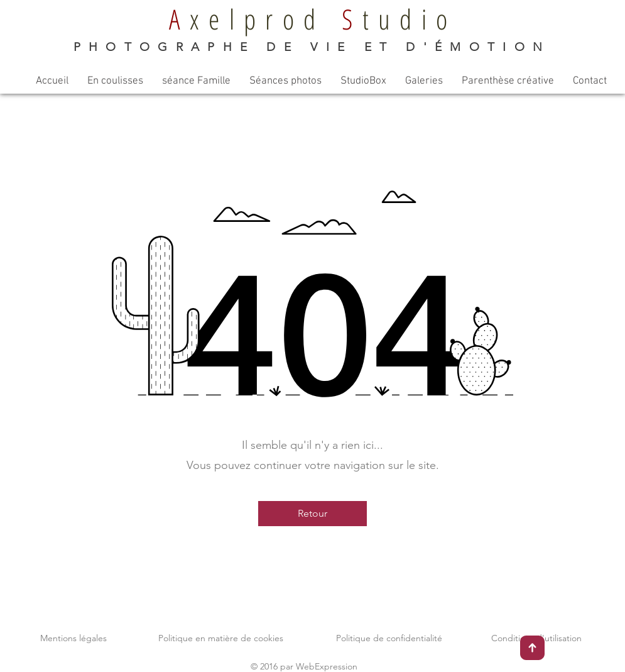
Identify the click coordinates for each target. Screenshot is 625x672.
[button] (115, 81)
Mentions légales (73, 638)
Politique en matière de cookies (221, 638)
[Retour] (312, 514)
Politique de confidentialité (389, 638)
